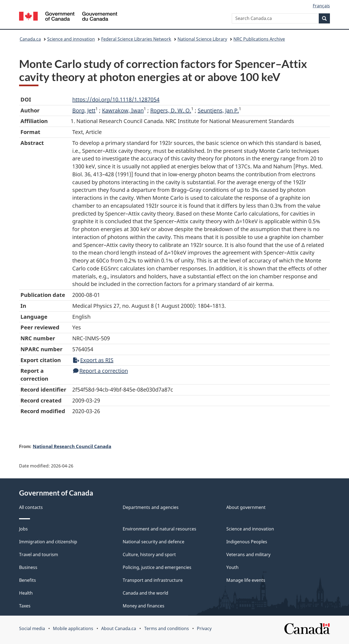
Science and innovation (71, 39)
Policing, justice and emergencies (157, 567)
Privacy (204, 628)
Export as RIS (93, 360)
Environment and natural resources (160, 529)
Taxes (25, 606)
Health (26, 593)
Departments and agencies (151, 507)
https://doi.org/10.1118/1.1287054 (116, 99)
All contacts (31, 507)
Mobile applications (73, 628)
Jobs (23, 529)
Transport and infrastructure (153, 580)
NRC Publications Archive (259, 39)
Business (28, 567)
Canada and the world (145, 593)
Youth (232, 567)
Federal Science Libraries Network (136, 39)
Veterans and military (248, 554)
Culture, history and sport (149, 554)
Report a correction (100, 371)
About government (246, 507)
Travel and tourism (39, 554)
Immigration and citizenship (48, 542)
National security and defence (154, 542)
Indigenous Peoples (247, 542)
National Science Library (202, 39)
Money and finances (144, 606)
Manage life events (246, 580)
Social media (32, 628)
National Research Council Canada (72, 446)
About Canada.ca (119, 628)
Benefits (28, 580)
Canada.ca (30, 39)
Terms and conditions (167, 628)
